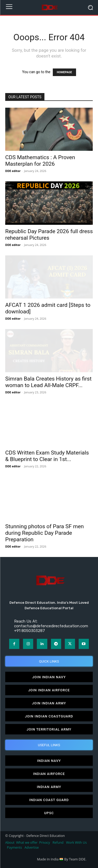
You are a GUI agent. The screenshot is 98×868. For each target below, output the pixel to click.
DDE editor (13, 171)
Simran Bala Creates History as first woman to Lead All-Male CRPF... (48, 382)
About (10, 843)
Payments (15, 847)
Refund (58, 843)
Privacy (45, 843)
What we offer (27, 843)
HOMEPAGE (64, 72)
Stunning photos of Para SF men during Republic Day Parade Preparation (45, 533)
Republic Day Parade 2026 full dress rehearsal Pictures (49, 235)
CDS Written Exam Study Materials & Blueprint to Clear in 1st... (47, 456)
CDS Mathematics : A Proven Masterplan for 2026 (40, 161)
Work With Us (76, 843)
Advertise (32, 847)
